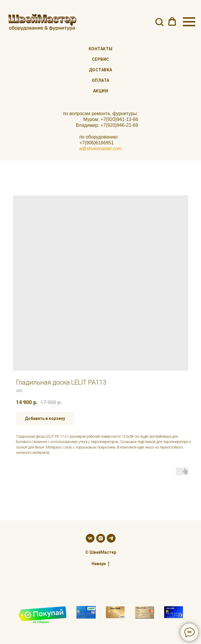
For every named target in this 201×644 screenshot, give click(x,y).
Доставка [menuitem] (101, 70)
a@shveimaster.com (100, 149)
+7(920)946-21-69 (119, 125)
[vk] (90, 538)
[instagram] (101, 538)
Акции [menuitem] (101, 91)
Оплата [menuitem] (101, 80)
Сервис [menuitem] (101, 59)
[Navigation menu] (189, 22)
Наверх (100, 564)
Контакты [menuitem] (101, 49)
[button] (159, 22)
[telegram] (111, 538)
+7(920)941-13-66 (119, 119)
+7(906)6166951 (97, 143)
